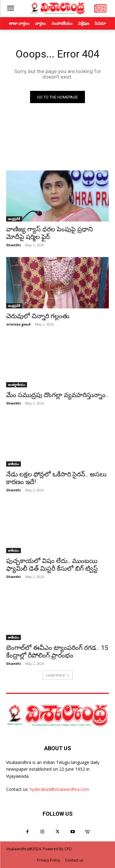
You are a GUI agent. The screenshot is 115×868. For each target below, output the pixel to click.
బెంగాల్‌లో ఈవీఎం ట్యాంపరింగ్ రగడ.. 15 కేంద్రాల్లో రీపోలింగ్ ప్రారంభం (57, 652)
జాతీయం (13, 464)
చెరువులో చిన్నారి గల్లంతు (38, 316)
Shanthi (13, 245)
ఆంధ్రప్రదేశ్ (14, 219)
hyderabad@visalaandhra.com (59, 789)
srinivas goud (18, 324)
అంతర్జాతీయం (17, 385)
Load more (57, 675)
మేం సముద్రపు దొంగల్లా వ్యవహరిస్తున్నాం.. (57, 395)
